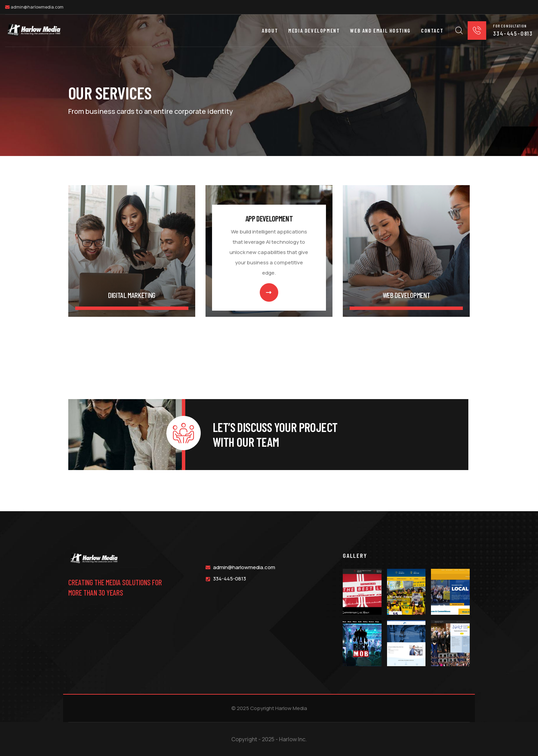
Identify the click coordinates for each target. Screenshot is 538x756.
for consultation (510, 25)
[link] (132, 251)
